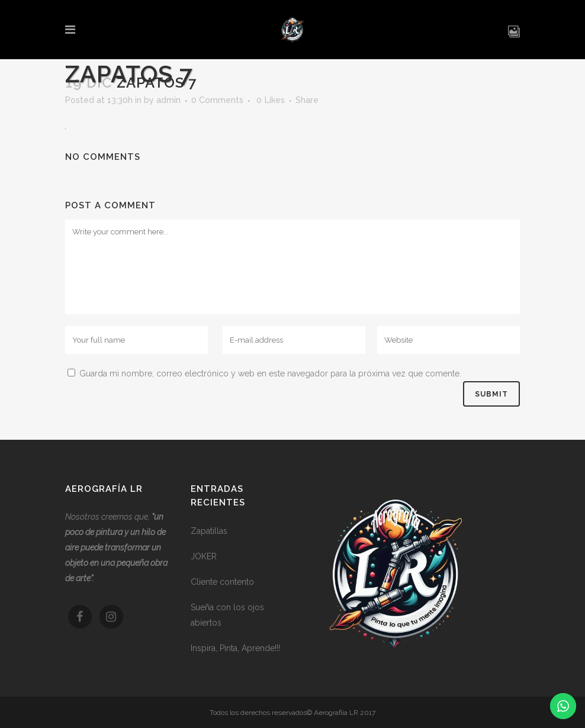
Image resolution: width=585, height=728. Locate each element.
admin (168, 100)
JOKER (204, 556)
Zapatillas (209, 531)
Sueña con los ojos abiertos (227, 615)
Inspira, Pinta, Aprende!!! (235, 648)
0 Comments (217, 100)
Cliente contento (222, 582)
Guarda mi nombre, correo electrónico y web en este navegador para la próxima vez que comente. (270, 373)
